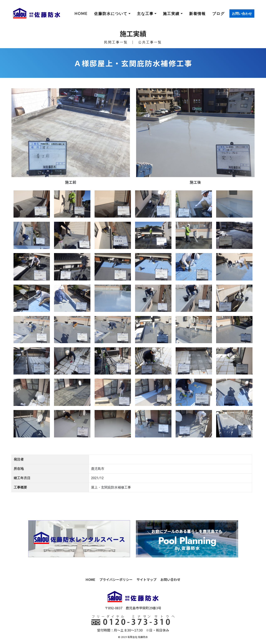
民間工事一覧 (116, 42)
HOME (81, 13)
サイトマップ (147, 579)
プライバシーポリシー (116, 579)
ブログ (218, 13)
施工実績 (171, 13)
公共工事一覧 (150, 42)
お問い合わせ (242, 13)
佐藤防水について (111, 13)
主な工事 (145, 13)
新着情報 (197, 13)
